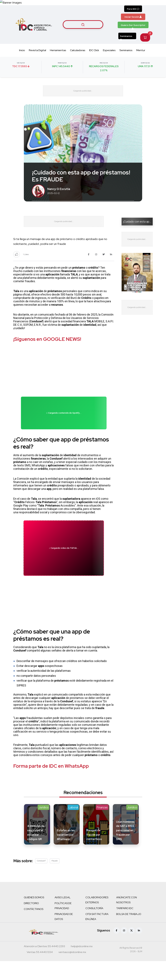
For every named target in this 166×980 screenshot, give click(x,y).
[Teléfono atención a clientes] (44, 966)
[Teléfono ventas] (40, 971)
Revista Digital (37, 57)
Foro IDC (133, 16)
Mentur (141, 57)
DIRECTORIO (31, 922)
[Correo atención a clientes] (82, 966)
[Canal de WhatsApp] (146, 6)
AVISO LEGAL (63, 916)
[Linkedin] (139, 949)
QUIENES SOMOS (34, 916)
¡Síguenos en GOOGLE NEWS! (47, 353)
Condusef (41, 880)
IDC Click (94, 57)
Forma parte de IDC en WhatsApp (51, 785)
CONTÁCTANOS (34, 928)
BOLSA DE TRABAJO (129, 933)
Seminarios (126, 44)
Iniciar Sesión (133, 23)
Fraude (55, 880)
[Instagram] (124, 949)
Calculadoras (78, 57)
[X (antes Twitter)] (131, 949)
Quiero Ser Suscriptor (133, 33)
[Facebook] (117, 949)
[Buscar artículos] (83, 31)
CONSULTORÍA (94, 927)
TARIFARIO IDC (125, 927)
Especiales (109, 57)
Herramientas (58, 57)
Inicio (22, 57)
